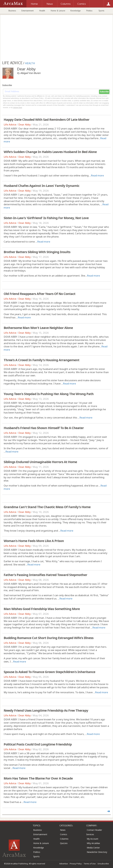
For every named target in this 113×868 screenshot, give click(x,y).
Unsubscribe (103, 864)
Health (42, 11)
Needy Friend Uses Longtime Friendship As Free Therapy (46, 710)
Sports (101, 11)
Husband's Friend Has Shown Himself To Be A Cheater (44, 428)
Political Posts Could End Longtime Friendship (38, 744)
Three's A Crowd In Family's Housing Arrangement (41, 360)
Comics (64, 834)
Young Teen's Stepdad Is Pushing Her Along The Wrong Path (49, 394)
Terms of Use (90, 864)
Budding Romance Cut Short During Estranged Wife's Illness (49, 638)
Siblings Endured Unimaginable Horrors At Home (40, 462)
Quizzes (64, 843)
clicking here (18, 107)
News (63, 830)
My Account (93, 839)
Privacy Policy (76, 864)
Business (12, 11)
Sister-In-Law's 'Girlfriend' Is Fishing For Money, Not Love (46, 218)
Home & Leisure (58, 11)
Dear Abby (25, 124)
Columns (64, 839)
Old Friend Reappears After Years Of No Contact (40, 294)
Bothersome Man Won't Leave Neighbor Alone (38, 328)
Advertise (64, 864)
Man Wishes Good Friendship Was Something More (42, 609)
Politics (89, 11)
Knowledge (76, 11)
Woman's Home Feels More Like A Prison (34, 541)
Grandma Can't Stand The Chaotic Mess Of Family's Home (47, 507)
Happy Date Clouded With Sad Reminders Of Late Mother (46, 119)
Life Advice (10, 124)
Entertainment (28, 11)
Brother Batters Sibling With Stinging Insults (37, 252)
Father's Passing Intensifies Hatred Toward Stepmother (45, 575)
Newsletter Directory (97, 852)
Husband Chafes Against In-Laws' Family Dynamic (41, 186)
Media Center (93, 848)
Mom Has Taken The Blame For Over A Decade (38, 778)
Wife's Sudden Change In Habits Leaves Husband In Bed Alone (50, 152)
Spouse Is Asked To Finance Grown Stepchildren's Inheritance (49, 672)
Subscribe (104, 92)
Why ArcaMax (93, 843)
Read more (97, 175)
